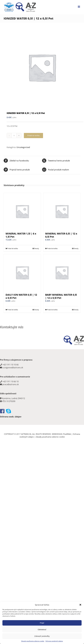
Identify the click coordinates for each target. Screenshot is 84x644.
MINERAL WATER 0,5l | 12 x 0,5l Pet (61, 235)
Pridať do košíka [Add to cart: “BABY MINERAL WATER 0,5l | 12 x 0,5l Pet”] (52, 310)
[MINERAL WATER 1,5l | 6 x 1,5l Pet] (22, 211)
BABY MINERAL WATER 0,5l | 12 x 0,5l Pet (61, 296)
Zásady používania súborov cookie (33, 641)
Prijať (42, 623)
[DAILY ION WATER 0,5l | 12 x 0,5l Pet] (22, 273)
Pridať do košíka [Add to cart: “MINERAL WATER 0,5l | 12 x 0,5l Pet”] (52, 248)
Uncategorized (23, 147)
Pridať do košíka (33, 135)
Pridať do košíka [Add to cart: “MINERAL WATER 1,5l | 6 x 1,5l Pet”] (13, 248)
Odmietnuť (42, 629)
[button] (80, 605)
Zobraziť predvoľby (42, 636)
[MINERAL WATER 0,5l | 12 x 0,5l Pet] (62, 211)
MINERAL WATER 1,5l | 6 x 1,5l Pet (21, 235)
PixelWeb (67, 434)
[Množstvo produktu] (14, 135)
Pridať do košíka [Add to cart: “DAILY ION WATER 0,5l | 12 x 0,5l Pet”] (13, 310)
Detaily (37, 248)
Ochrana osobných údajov (54, 641)
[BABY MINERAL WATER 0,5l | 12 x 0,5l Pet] (62, 273)
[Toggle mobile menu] (79, 7)
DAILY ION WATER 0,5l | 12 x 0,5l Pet (21, 296)
